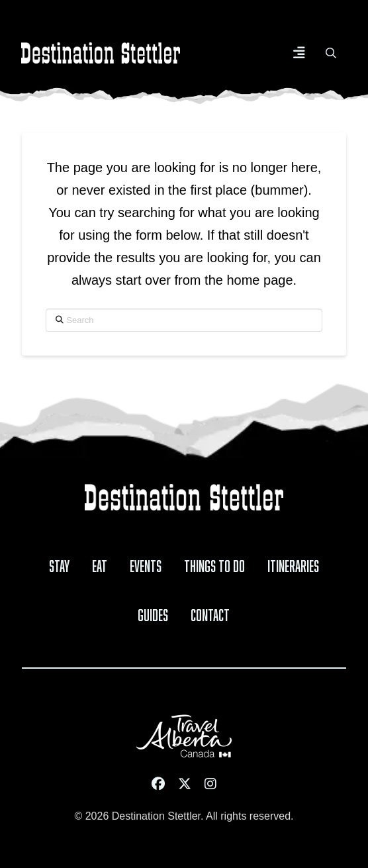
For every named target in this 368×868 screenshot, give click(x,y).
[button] (299, 53)
